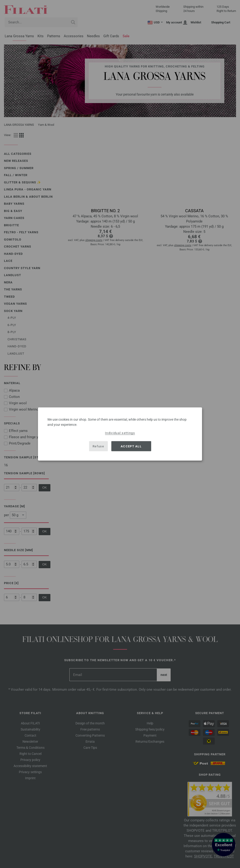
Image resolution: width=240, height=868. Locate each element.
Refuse (98, 446)
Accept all (131, 446)
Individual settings (120, 433)
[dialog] (120, 434)
